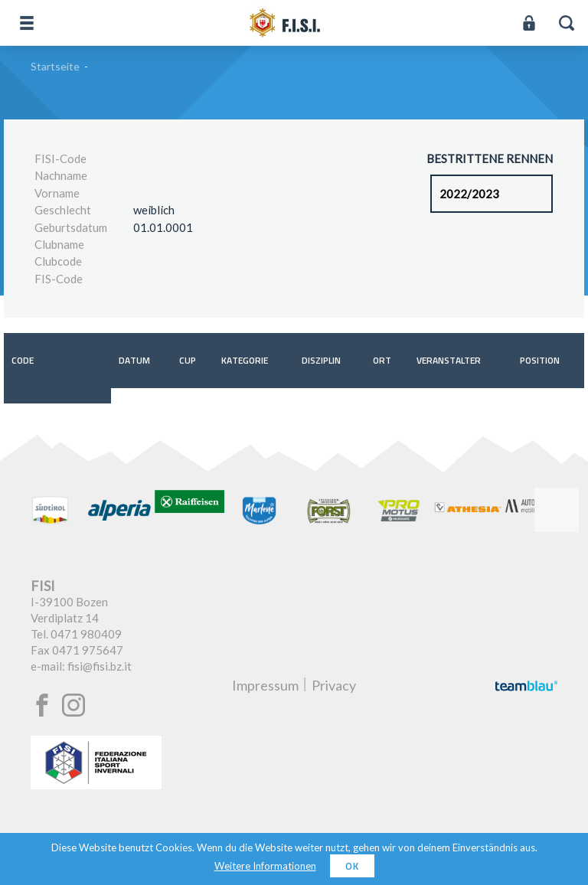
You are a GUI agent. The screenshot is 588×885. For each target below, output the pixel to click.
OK (352, 866)
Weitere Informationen (265, 866)
